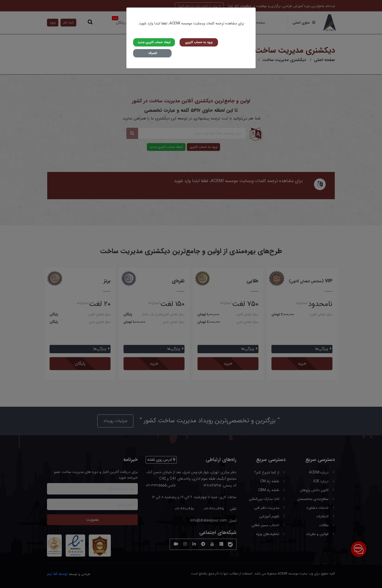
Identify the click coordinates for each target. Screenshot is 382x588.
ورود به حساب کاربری (199, 42)
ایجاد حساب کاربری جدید (154, 42)
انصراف (152, 53)
